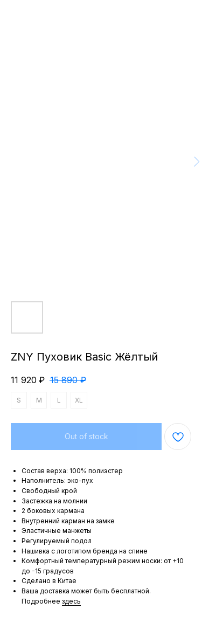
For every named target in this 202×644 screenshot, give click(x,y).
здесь (71, 601)
